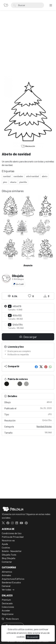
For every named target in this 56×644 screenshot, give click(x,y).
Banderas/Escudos (11, 582)
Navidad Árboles (44, 426)
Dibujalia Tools (9, 555)
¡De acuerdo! (33, 637)
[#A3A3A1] (26, 384)
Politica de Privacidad (13, 537)
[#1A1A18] (7, 384)
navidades (18, 176)
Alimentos (7, 572)
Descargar (28, 337)
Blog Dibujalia (9, 558)
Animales (6, 575)
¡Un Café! (19, 284)
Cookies (6, 547)
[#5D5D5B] (20, 384)
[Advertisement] (28, 47)
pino (5, 182)
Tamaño (28, 432)
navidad (7, 176)
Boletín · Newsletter (12, 551)
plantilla (23, 182)
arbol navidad (32, 176)
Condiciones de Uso (12, 533)
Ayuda (5, 544)
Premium (6, 600)
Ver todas (6, 589)
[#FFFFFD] (13, 384)
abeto (45, 176)
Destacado (7, 603)
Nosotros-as (8, 540)
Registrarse (8, 614)
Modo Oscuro (10, 619)
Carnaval (6, 586)
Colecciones (8, 607)
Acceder (6, 610)
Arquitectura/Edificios (13, 579)
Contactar (7, 562)
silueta (13, 182)
